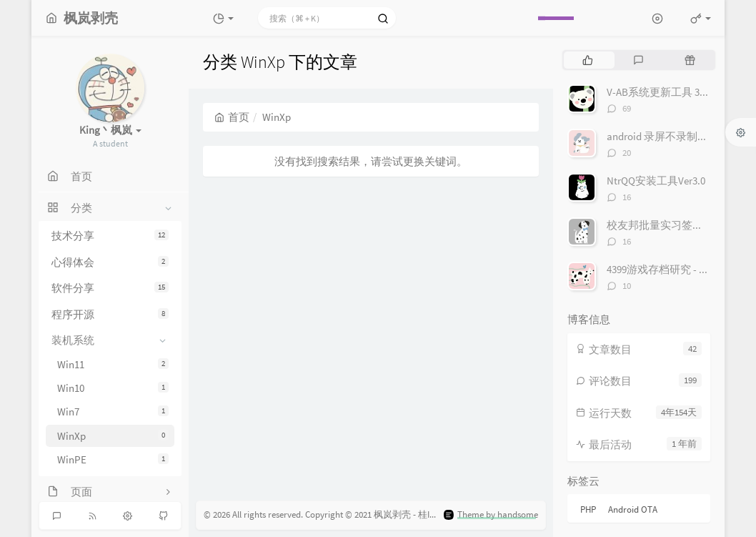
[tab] (588, 60)
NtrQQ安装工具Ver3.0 (656, 181)
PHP (588, 509)
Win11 (113, 364)
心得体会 (110, 262)
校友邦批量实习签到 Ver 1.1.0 (675, 225)
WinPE (113, 459)
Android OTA (633, 509)
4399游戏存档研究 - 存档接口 (674, 269)
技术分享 (110, 236)
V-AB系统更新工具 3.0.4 (661, 92)
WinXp (113, 436)
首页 (232, 117)
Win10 (113, 388)
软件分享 (110, 288)
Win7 (113, 412)
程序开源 (110, 314)
